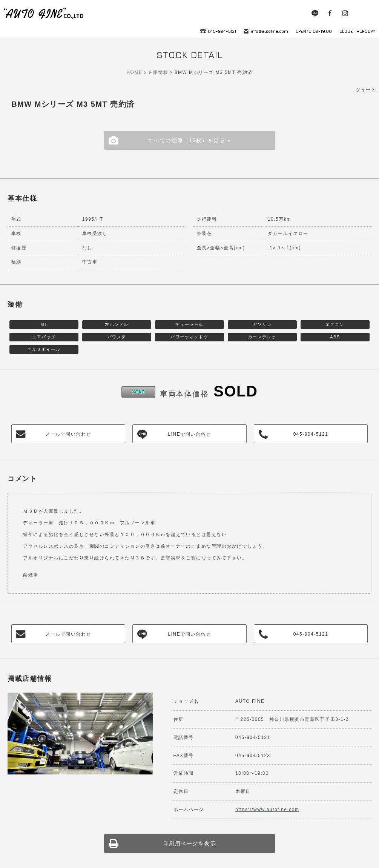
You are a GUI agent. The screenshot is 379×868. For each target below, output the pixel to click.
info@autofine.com (269, 31)
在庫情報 (158, 72)
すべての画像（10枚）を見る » (189, 140)
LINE (315, 13)
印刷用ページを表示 (190, 843)
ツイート (366, 90)
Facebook (330, 13)
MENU (368, 13)
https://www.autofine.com (267, 810)
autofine (44, 13)
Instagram (345, 13)
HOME (134, 72)
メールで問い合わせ (68, 434)
